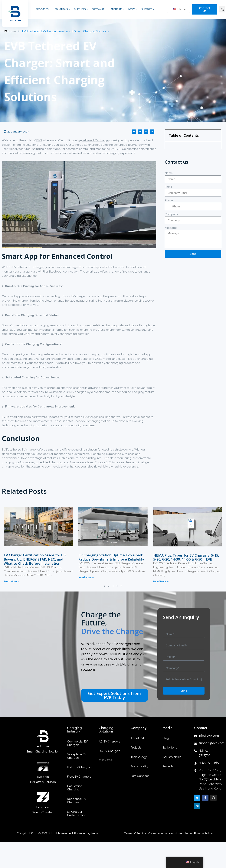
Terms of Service (136, 833)
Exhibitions (170, 748)
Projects (136, 748)
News (133, 9)
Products (43, 9)
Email (168, 187)
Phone (169, 200)
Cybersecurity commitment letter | (171, 833)
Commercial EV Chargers (77, 743)
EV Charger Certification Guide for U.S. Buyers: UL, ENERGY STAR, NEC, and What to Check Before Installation (35, 559)
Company (171, 214)
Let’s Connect (140, 776)
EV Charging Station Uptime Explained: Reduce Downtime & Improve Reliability (111, 557)
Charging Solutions (106, 730)
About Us (118, 9)
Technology (139, 757)
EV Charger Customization (77, 813)
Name (169, 173)
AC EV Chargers (109, 742)
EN (177, 9)
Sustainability (139, 766)
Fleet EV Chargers (79, 777)
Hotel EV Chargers (79, 767)
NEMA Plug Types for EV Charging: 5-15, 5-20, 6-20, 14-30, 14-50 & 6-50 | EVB (186, 557)
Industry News (172, 757)
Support (148, 9)
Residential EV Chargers (77, 801)
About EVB (138, 738)
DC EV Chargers (110, 751)
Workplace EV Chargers (77, 756)
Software (99, 9)
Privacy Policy (203, 833)
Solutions (62, 9)
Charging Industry (74, 730)
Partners (81, 9)
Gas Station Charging (75, 788)
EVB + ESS (105, 760)
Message (171, 228)
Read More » (11, 581)
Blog (166, 738)
